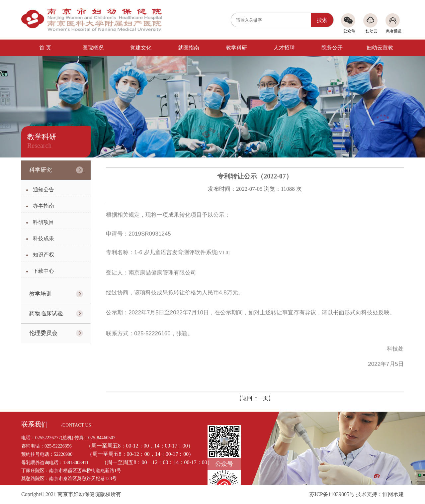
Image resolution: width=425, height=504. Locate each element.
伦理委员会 (43, 333)
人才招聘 (284, 48)
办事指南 (43, 206)
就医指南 (189, 48)
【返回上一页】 (255, 398)
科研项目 (43, 222)
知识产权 (43, 255)
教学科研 (236, 48)
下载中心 (43, 271)
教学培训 (41, 294)
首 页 (45, 48)
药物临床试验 (46, 313)
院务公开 (332, 48)
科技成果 (43, 238)
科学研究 (41, 170)
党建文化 (141, 48)
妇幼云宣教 (380, 48)
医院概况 (93, 48)
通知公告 (43, 190)
